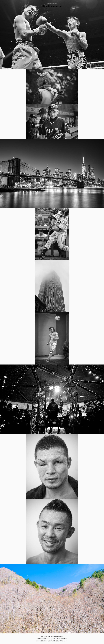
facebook (61, 637)
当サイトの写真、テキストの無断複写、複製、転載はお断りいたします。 (52, 641)
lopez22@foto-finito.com (47, 637)
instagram (56, 637)
